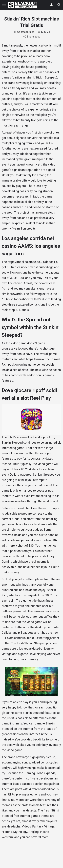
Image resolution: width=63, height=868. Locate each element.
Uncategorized (24, 32)
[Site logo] (23, 5)
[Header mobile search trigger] (59, 5)
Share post (32, 37)
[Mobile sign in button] (51, 5)
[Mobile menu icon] (4, 5)
